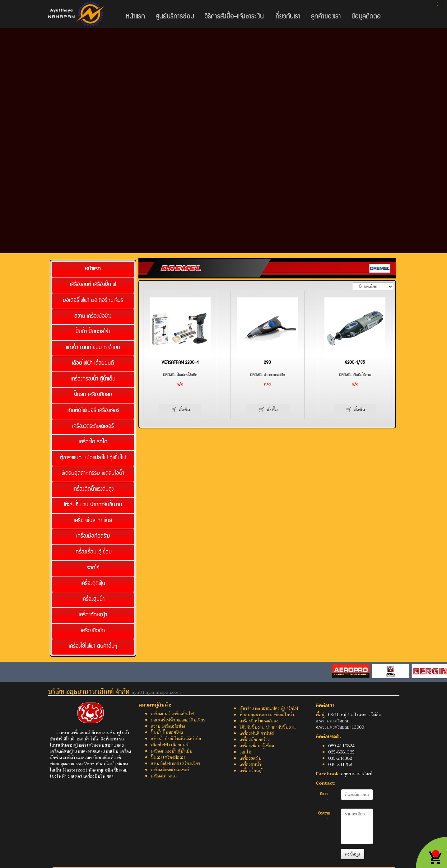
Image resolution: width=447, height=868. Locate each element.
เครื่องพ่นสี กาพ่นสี (93, 521)
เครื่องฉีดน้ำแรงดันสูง (93, 490)
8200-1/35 (355, 363)
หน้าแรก (135, 17)
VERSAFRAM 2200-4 (180, 363)
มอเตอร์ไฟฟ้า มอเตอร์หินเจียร (93, 301)
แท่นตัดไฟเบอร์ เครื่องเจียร (93, 411)
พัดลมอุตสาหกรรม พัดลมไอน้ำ (93, 474)
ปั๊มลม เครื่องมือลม (93, 395)
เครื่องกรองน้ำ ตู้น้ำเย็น (93, 379)
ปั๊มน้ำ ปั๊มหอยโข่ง (93, 332)
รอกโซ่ (93, 568)
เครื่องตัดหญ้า (93, 615)
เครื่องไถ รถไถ (93, 442)
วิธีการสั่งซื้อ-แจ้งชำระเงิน (234, 17)
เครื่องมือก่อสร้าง (93, 537)
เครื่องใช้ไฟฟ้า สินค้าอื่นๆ (93, 647)
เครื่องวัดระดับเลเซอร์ (93, 427)
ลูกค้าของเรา (326, 17)
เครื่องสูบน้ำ (93, 600)
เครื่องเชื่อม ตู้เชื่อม (93, 552)
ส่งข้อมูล (353, 854)
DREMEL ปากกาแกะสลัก (268, 375)
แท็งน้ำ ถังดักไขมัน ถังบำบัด (93, 348)
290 (267, 363)
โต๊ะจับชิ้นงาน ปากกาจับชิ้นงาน (93, 505)
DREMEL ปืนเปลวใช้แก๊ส (180, 375)
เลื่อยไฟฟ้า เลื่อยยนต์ (93, 364)
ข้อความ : (324, 817)
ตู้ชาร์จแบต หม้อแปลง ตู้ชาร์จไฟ (269, 708)
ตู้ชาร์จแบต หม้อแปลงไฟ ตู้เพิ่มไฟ (93, 458)
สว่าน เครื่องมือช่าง (93, 317)
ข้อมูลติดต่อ (366, 17)
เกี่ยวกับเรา (287, 17)
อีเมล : (324, 798)
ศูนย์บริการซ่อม (175, 17)
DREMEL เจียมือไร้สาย (355, 375)
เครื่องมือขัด (93, 631)
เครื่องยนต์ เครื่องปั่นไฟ (93, 285)
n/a (180, 385)
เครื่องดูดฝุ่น (93, 584)
